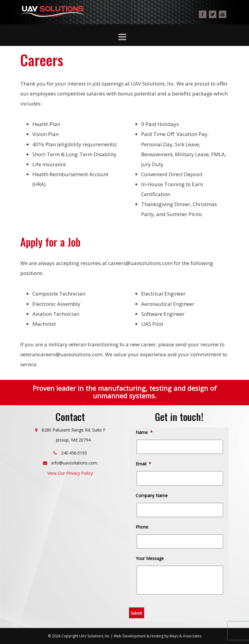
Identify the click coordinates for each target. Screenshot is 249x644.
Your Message (150, 558)
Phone (142, 527)
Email (144, 464)
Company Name (152, 496)
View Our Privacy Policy (70, 473)
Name (145, 432)
